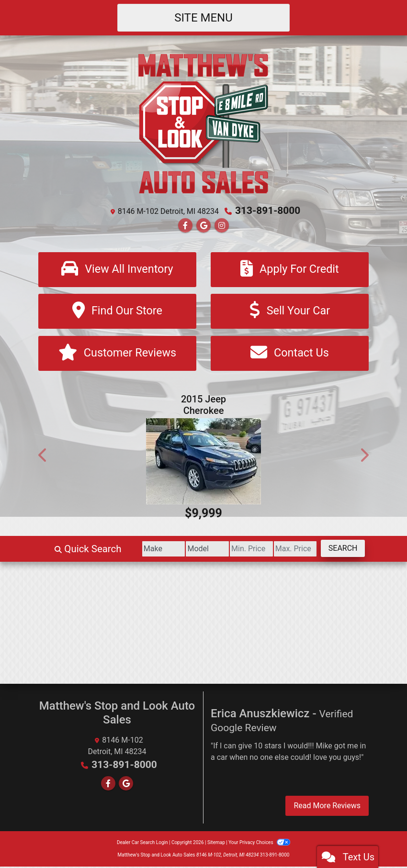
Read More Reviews (327, 807)
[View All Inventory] (117, 269)
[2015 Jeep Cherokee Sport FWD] (203, 463)
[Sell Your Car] (290, 312)
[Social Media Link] (222, 225)
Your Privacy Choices (259, 844)
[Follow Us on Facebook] (185, 225)
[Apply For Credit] (290, 269)
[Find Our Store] (117, 312)
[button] (43, 456)
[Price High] (288, 550)
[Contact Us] (290, 354)
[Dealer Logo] (203, 123)
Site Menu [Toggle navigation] (203, 18)
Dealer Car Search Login (142, 844)
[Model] (189, 550)
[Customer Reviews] (117, 354)
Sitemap (216, 844)
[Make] (140, 550)
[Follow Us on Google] (203, 225)
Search (340, 550)
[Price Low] (238, 550)
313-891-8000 (268, 211)
